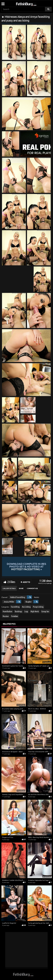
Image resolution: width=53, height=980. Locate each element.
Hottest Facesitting (18, 597)
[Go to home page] (32, 4)
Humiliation (7, 611)
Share (21, 588)
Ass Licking (26, 607)
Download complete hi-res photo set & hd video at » (26, 567)
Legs (26, 611)
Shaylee (28, 602)
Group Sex (45, 611)
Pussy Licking (38, 607)
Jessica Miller (9, 602)
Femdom (15, 616)
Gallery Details (9, 588)
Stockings (18, 611)
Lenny (45, 583)
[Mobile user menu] (3, 3)
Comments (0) (32, 588)
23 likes (11, 582)
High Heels (35, 611)
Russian (6, 616)
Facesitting (15, 607)
